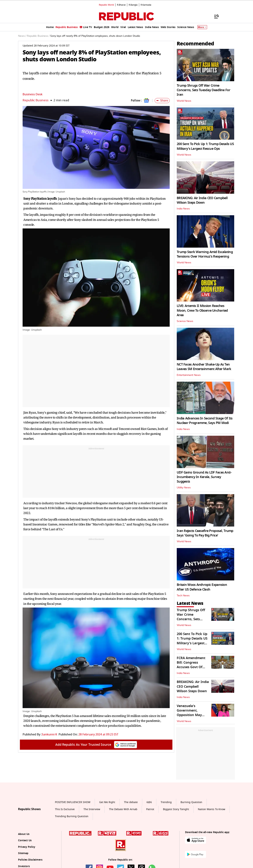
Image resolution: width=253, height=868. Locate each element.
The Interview (92, 809)
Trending (166, 802)
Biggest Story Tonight (176, 809)
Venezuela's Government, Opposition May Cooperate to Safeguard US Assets (193, 715)
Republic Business (36, 100)
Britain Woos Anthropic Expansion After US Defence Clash (202, 587)
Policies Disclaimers (30, 860)
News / (22, 36)
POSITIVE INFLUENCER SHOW (73, 802)
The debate (131, 802)
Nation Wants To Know (212, 809)
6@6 (149, 802)
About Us (24, 834)
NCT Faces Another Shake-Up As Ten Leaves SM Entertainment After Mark (204, 367)
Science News (185, 321)
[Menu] (215, 16)
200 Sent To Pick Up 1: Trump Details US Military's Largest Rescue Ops (205, 146)
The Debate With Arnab (123, 809)
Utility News (184, 488)
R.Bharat (121, 5)
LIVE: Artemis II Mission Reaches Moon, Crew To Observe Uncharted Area (202, 310)
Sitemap (23, 853)
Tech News (183, 596)
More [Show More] (202, 27)
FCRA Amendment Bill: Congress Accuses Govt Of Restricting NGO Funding (191, 667)
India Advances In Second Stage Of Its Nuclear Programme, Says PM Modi (205, 421)
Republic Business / (38, 36)
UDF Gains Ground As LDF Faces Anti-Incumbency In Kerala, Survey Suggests (204, 477)
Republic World (106, 5)
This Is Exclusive (65, 809)
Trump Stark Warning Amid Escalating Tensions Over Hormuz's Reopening (205, 254)
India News (183, 209)
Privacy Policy (27, 847)
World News (184, 101)
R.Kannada (146, 5)
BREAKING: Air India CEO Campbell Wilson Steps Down (202, 200)
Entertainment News (189, 375)
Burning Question (191, 802)
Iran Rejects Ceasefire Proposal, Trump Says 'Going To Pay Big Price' (205, 533)
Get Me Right (107, 802)
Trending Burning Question (72, 816)
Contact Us (25, 840)
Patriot (150, 809)
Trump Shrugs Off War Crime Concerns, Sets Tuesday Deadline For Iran (203, 90)
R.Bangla (133, 5)
